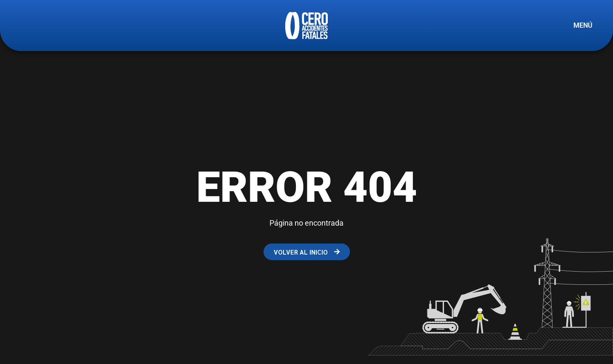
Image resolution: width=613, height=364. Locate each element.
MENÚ (583, 25)
